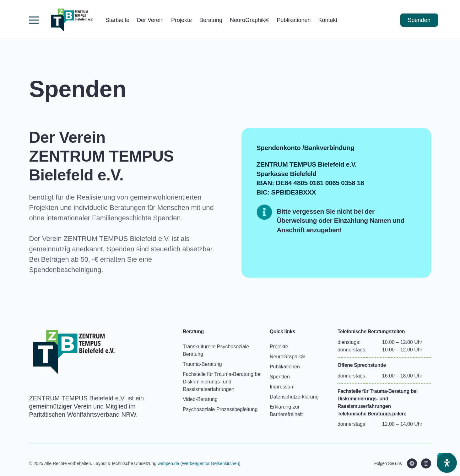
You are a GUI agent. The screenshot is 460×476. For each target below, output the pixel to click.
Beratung (211, 20)
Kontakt (328, 20)
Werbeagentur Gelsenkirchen (210, 463)
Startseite (117, 20)
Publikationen (294, 20)
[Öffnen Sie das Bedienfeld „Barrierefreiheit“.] (447, 463)
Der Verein (150, 20)
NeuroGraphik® (249, 20)
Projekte (181, 20)
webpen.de (168, 463)
